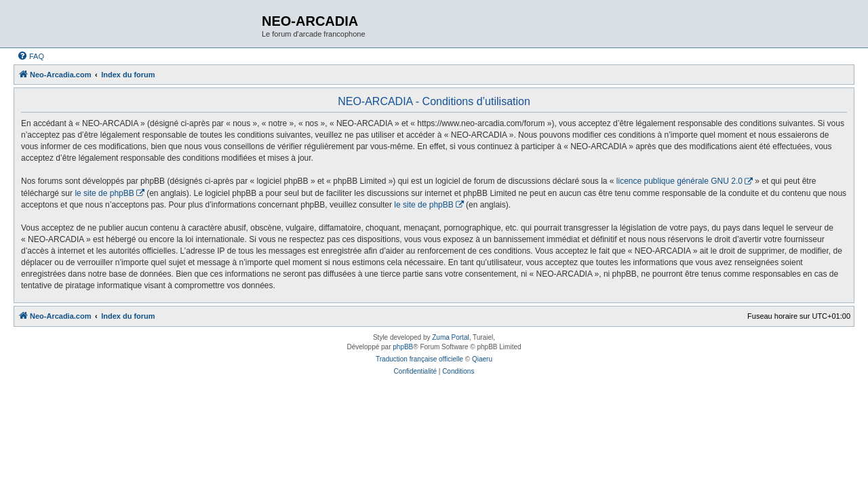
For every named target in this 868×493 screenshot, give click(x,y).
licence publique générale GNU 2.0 (679, 181)
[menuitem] (31, 56)
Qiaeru (482, 359)
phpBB (403, 347)
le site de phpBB (104, 193)
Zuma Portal (450, 337)
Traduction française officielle (419, 359)
